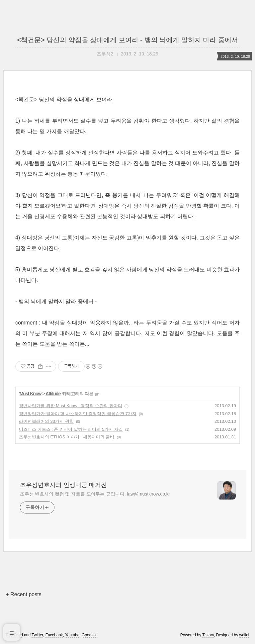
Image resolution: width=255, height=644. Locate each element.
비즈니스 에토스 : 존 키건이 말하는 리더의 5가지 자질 (71, 429)
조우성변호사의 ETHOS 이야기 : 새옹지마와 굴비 (67, 437)
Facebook (54, 635)
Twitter (37, 635)
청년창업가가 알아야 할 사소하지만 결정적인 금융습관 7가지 (78, 414)
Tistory (208, 635)
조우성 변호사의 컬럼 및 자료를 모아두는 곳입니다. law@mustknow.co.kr (95, 494)
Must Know (31, 394)
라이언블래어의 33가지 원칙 (46, 421)
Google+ (89, 635)
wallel (244, 635)
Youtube (72, 635)
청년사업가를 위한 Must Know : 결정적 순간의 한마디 (71, 406)
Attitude (53, 394)
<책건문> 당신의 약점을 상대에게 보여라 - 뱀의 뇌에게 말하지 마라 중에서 (127, 40)
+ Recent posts (23, 594)
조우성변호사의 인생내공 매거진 (63, 485)
